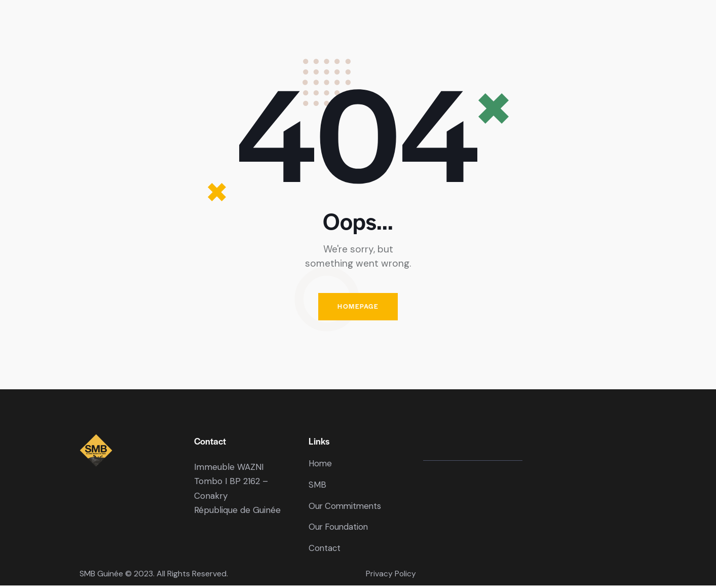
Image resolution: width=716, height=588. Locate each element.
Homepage (358, 307)
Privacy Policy (391, 577)
